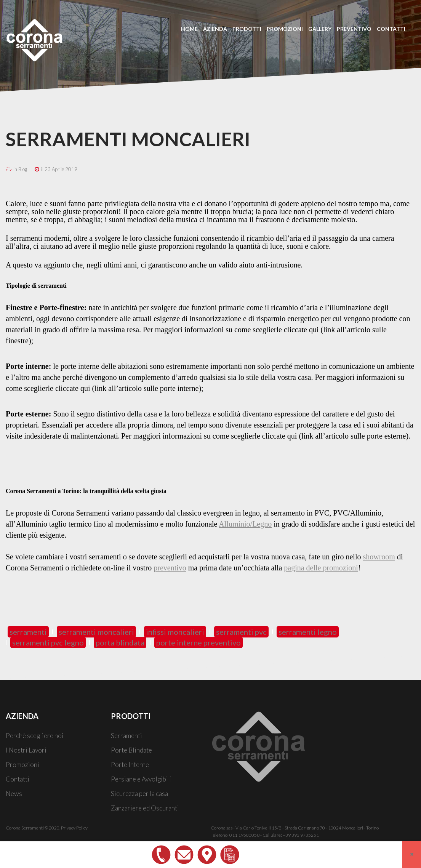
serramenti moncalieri (96, 632)
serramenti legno (308, 632)
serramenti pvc (241, 632)
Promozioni (22, 765)
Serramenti (126, 736)
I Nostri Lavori (26, 750)
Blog (23, 169)
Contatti (18, 779)
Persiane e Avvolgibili (141, 779)
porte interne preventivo (198, 642)
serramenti (28, 632)
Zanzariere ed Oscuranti (145, 808)
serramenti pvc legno (48, 642)
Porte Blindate (131, 750)
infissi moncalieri (175, 632)
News (14, 794)
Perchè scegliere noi (35, 736)
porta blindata (120, 642)
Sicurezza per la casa (139, 794)
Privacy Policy (74, 828)
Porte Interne (130, 765)
